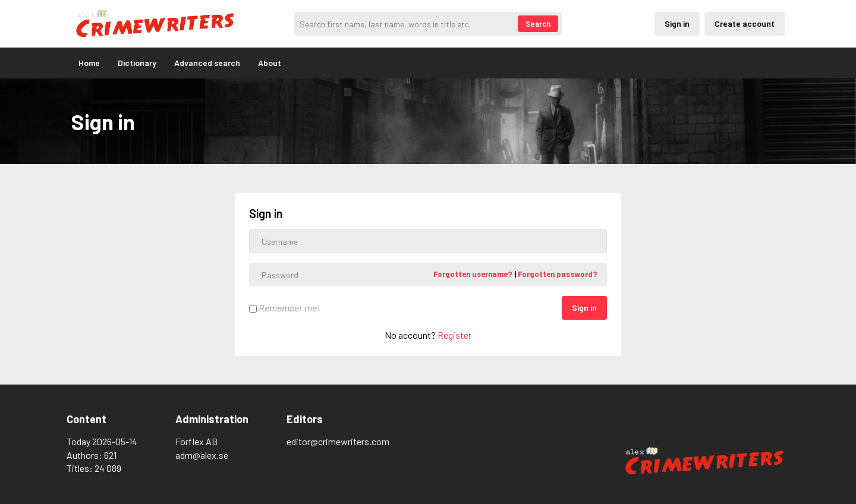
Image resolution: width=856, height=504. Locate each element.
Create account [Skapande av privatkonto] (745, 23)
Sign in (584, 308)
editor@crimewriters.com (338, 441)
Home (89, 63)
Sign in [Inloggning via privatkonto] (677, 23)
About (270, 63)
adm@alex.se (202, 455)
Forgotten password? (558, 274)
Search (538, 24)
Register (454, 335)
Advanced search (207, 63)
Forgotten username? (474, 274)
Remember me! (284, 308)
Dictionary (137, 63)
